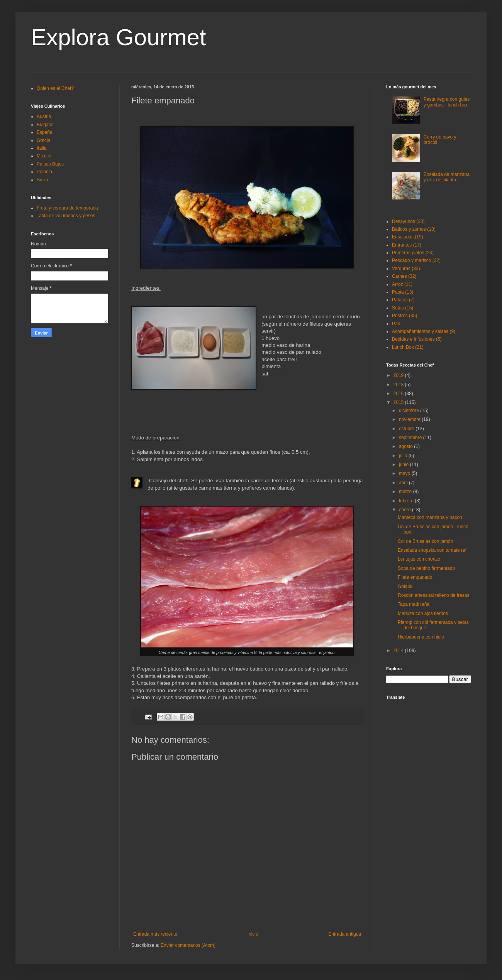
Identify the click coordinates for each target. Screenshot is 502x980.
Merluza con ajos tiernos (423, 613)
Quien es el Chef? (55, 88)
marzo (406, 492)
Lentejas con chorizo (419, 559)
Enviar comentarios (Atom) (188, 945)
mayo (405, 473)
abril (404, 483)
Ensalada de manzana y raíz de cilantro (447, 177)
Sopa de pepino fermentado (426, 568)
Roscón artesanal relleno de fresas (433, 595)
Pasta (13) (403, 292)
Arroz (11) (402, 284)
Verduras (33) (406, 269)
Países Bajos (50, 164)
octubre (407, 429)
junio (404, 465)
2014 (399, 651)
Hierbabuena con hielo (421, 637)
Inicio (253, 934)
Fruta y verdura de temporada (67, 208)
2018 (399, 385)
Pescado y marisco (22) (416, 260)
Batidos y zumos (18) (414, 229)
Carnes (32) (404, 276)
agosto (406, 446)
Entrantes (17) (407, 245)
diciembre (410, 411)
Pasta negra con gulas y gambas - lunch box (447, 102)
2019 (399, 375)
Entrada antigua (345, 934)
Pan (396, 324)
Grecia (43, 140)
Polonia (44, 172)
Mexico (44, 156)
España (45, 132)
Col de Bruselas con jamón (425, 541)
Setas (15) (403, 308)
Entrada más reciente (155, 934)
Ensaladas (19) (408, 237)
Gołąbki (406, 586)
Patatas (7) (403, 300)
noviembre (410, 419)
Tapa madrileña (414, 604)
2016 (399, 394)
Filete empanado (415, 577)
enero (405, 510)
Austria (44, 117)
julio (404, 456)
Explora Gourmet (119, 37)
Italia (42, 148)
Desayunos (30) (408, 221)
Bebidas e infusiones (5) (417, 339)
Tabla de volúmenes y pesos (66, 216)
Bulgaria (45, 125)
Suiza (42, 180)
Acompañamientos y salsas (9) (424, 331)
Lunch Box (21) (408, 347)
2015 (399, 402)
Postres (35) (404, 316)
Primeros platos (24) (413, 253)
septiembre (411, 438)
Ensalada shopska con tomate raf (432, 550)
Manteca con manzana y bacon (430, 517)
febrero (407, 501)
